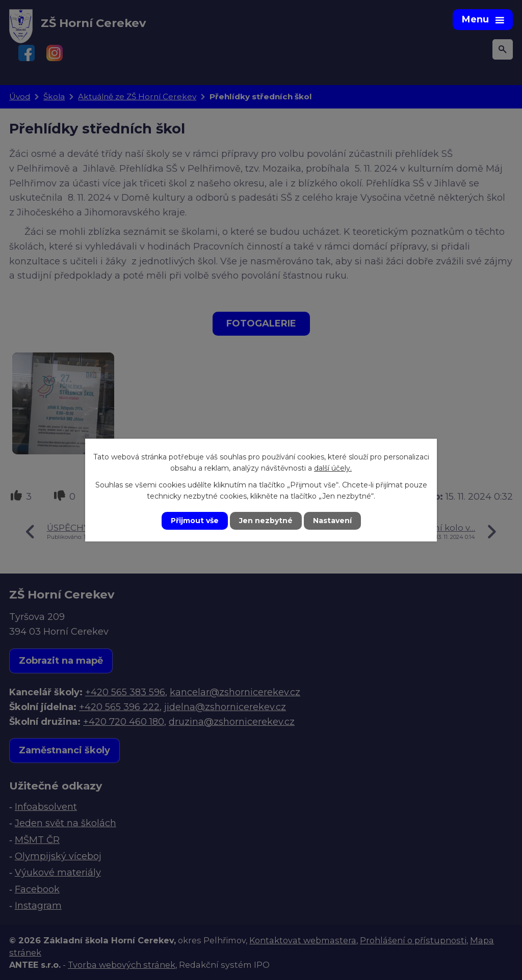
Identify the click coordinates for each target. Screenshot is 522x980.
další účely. (333, 468)
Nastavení (332, 521)
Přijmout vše (195, 521)
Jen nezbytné (266, 521)
